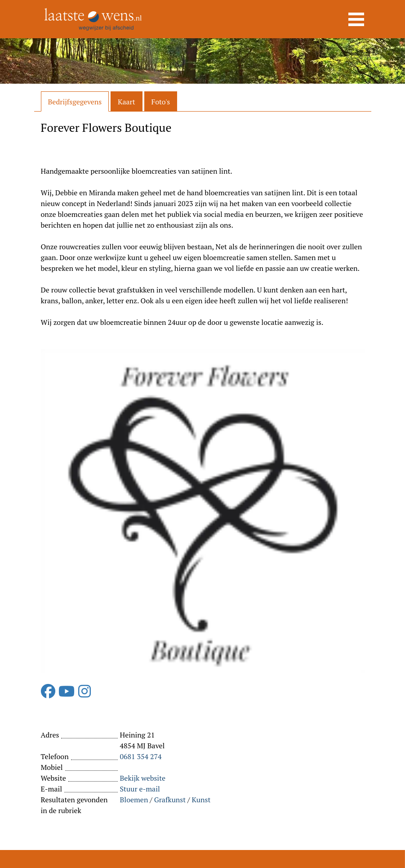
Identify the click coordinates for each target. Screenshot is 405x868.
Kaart (127, 102)
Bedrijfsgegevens (75, 102)
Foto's (161, 102)
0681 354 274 (141, 756)
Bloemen (134, 800)
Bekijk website (143, 778)
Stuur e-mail (140, 789)
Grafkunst (170, 800)
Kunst (201, 800)
